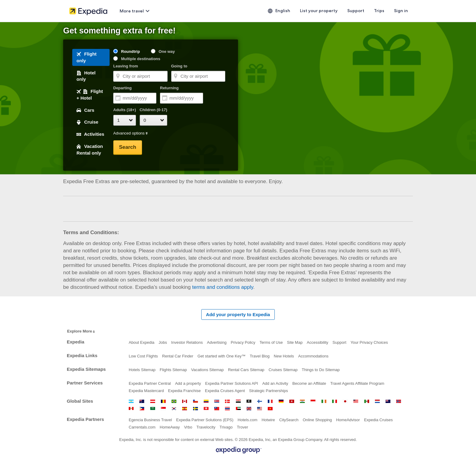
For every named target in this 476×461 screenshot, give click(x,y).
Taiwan (217, 409)
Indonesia (313, 401)
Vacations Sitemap (207, 370)
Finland (260, 401)
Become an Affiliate (309, 383)
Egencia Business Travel (150, 420)
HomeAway (170, 427)
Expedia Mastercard (146, 391)
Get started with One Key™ (222, 356)
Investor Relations (187, 342)
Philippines (142, 409)
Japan (345, 401)
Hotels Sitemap (142, 370)
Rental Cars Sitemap (246, 370)
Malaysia (356, 401)
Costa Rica (217, 401)
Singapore (163, 409)
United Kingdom (249, 409)
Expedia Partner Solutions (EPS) (205, 420)
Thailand (227, 409)
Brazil (174, 401)
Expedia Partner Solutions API (232, 383)
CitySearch (289, 420)
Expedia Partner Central (150, 383)
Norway (399, 401)
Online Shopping (317, 420)
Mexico (367, 401)
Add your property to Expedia (238, 314)
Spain (185, 409)
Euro (249, 401)
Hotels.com (248, 420)
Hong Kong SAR (292, 401)
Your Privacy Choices (369, 342)
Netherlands (377, 401)
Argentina (131, 401)
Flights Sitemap (173, 370)
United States (260, 409)
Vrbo (188, 427)
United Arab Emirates (238, 409)
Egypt (238, 401)
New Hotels (284, 356)
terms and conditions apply (223, 287)
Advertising (217, 342)
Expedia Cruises (378, 420)
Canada (185, 401)
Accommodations (313, 356)
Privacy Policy (243, 342)
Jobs (163, 342)
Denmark (227, 401)
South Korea (174, 409)
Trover (242, 427)
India (302, 401)
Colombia (206, 401)
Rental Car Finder (178, 356)
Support (339, 342)
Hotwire (268, 420)
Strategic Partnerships (269, 391)
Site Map (295, 342)
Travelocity (206, 427)
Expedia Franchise (185, 391)
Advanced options (131, 133)
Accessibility (318, 342)
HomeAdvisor (348, 420)
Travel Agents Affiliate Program (357, 383)
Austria (153, 401)
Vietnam (270, 409)
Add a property (188, 383)
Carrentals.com (142, 427)
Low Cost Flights (143, 356)
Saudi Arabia (153, 409)
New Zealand (388, 401)
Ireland (324, 401)
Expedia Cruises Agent (225, 391)
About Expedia (142, 342)
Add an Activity (275, 383)
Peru (131, 409)
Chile (195, 401)
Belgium (163, 401)
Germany (281, 401)
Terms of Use (271, 342)
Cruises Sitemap (283, 370)
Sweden (195, 409)
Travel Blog (260, 356)
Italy (335, 401)
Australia (142, 401)
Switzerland (206, 409)
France (270, 401)
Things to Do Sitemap (321, 370)
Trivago (226, 427)
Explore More (82, 331)
